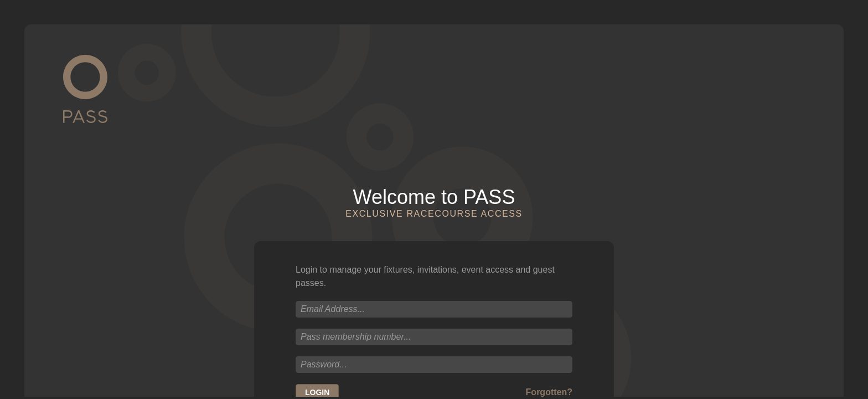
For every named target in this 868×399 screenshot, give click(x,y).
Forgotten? (549, 392)
